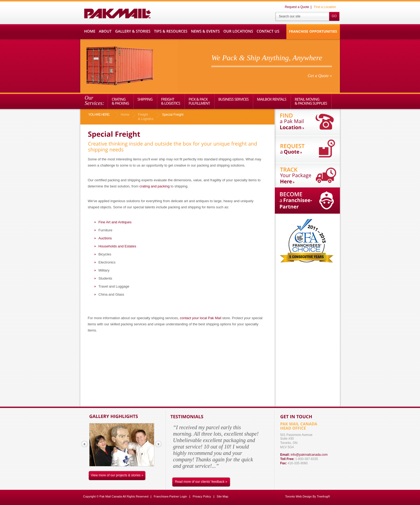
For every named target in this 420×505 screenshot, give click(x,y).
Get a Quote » (320, 76)
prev (85, 444)
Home (125, 115)
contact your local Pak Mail (200, 318)
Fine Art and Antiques (115, 222)
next (158, 444)
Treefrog (322, 496)
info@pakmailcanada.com (309, 455)
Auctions (105, 238)
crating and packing (154, 186)
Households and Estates (117, 246)
